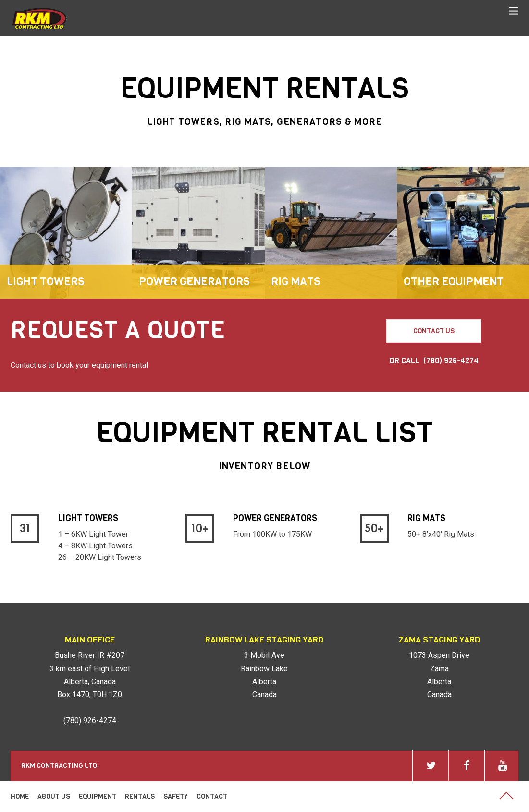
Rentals (140, 796)
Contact (212, 796)
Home (20, 796)
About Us (54, 796)
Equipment (98, 796)
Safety (176, 796)
